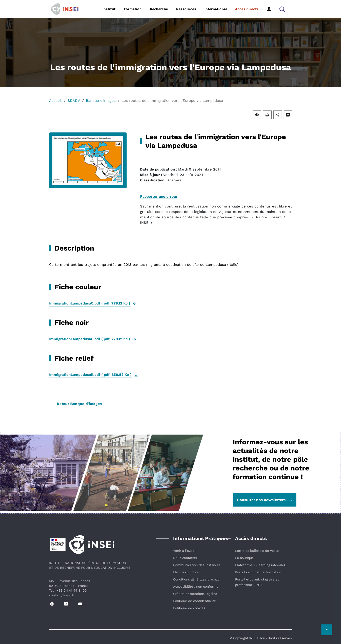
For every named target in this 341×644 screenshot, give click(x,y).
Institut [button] (109, 9)
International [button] (216, 9)
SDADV (74, 101)
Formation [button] (133, 9)
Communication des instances (197, 565)
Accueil (55, 101)
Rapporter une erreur (159, 197)
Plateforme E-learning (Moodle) (260, 565)
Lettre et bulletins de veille (257, 551)
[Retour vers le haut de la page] (327, 630)
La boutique (244, 558)
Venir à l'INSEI (184, 551)
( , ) (90, 303)
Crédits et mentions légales (195, 594)
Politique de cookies (189, 608)
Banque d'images (101, 101)
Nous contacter (185, 558)
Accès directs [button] (247, 9)
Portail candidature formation (258, 572)
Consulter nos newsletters (265, 500)
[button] (282, 9)
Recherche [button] (159, 9)
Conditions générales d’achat (196, 579)
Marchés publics (186, 572)
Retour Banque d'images (75, 404)
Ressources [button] (186, 9)
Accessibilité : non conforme (196, 587)
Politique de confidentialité (195, 601)
